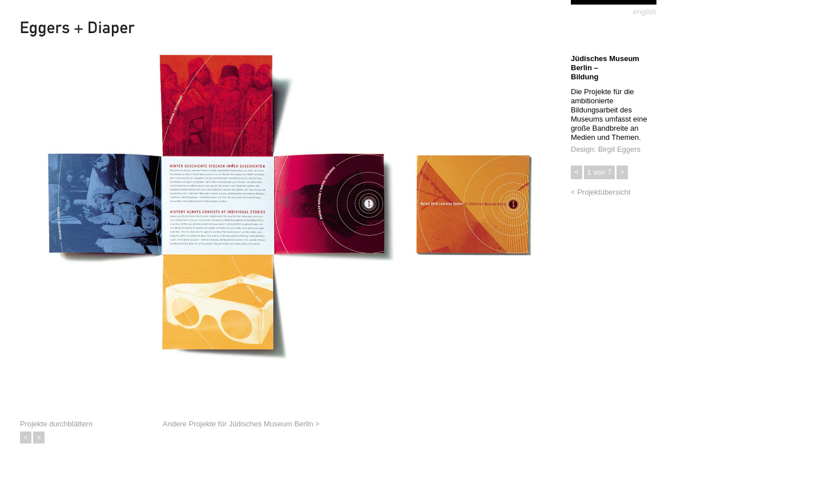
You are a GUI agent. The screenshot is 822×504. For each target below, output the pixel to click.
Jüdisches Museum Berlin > (274, 424)
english (645, 12)
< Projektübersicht (601, 192)
